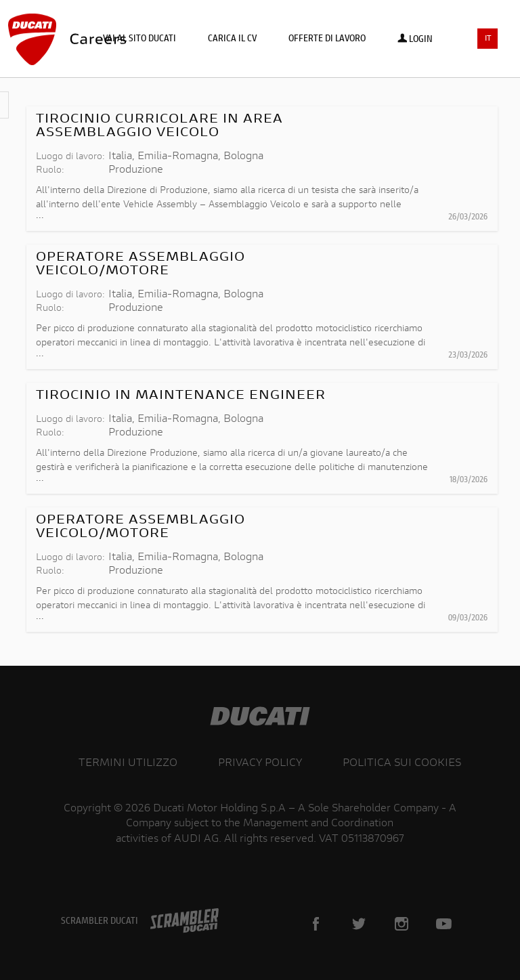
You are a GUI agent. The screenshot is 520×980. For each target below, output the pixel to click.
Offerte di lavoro (327, 39)
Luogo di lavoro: (70, 157)
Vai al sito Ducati (139, 39)
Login (415, 40)
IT (488, 39)
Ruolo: (50, 171)
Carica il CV (232, 39)
